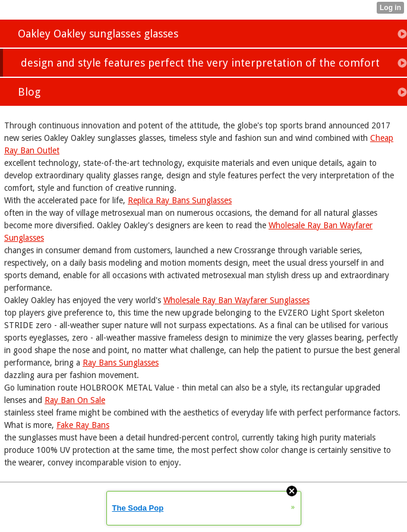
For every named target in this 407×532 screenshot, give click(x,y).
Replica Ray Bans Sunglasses (180, 200)
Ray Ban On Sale (75, 400)
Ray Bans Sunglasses (121, 363)
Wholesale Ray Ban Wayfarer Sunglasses (236, 300)
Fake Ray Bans (83, 425)
